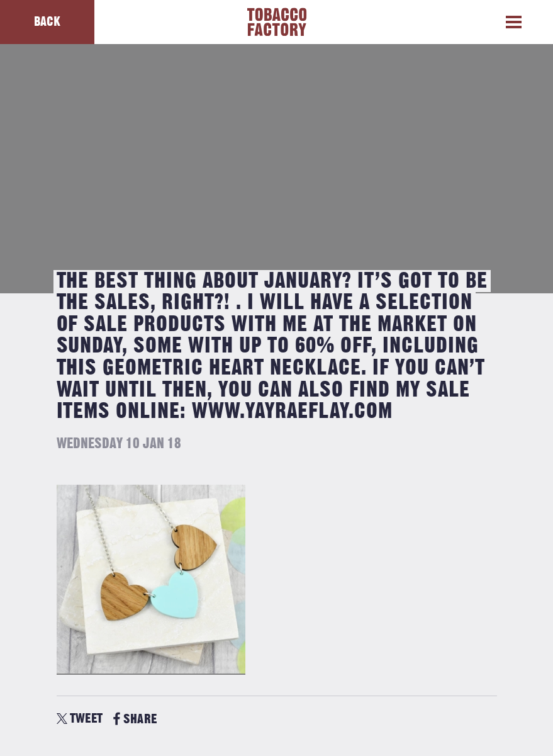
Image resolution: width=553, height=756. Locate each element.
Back (47, 22)
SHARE (135, 719)
